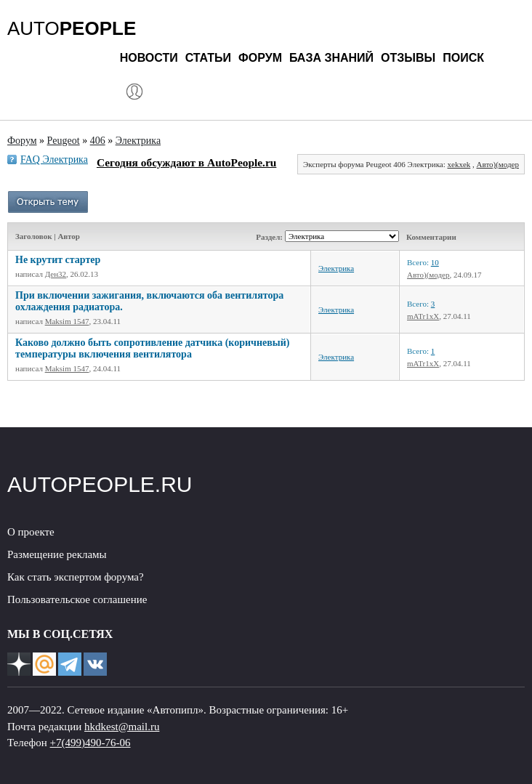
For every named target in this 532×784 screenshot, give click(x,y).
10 (435, 262)
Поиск (463, 58)
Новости (149, 58)
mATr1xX (423, 316)
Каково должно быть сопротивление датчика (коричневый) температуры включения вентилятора (152, 348)
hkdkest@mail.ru (122, 727)
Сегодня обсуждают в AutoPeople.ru (186, 162)
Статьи (208, 58)
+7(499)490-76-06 (90, 743)
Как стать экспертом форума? (76, 577)
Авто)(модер (498, 164)
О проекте (31, 532)
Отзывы (408, 58)
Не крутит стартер (58, 260)
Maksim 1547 (67, 321)
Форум (260, 58)
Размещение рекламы (57, 554)
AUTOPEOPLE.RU (100, 484)
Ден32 (56, 274)
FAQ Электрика (54, 159)
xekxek (459, 164)
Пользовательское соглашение (77, 599)
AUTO (72, 28)
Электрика (336, 268)
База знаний (331, 58)
